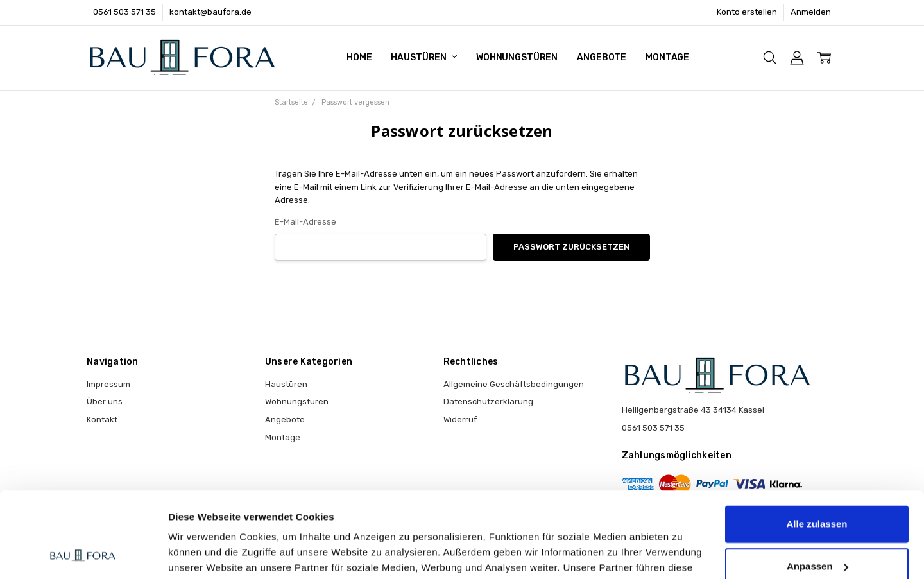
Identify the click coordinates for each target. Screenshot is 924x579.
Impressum (108, 384)
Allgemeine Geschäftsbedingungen (514, 384)
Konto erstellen (747, 12)
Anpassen (817, 486)
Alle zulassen (817, 444)
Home (359, 57)
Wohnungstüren (517, 57)
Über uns (105, 402)
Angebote (602, 57)
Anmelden (811, 12)
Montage (667, 57)
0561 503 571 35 (124, 12)
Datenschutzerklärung (488, 402)
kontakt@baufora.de (210, 12)
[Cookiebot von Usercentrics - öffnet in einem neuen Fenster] (83, 554)
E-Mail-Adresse (305, 222)
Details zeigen (201, 554)
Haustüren (424, 57)
